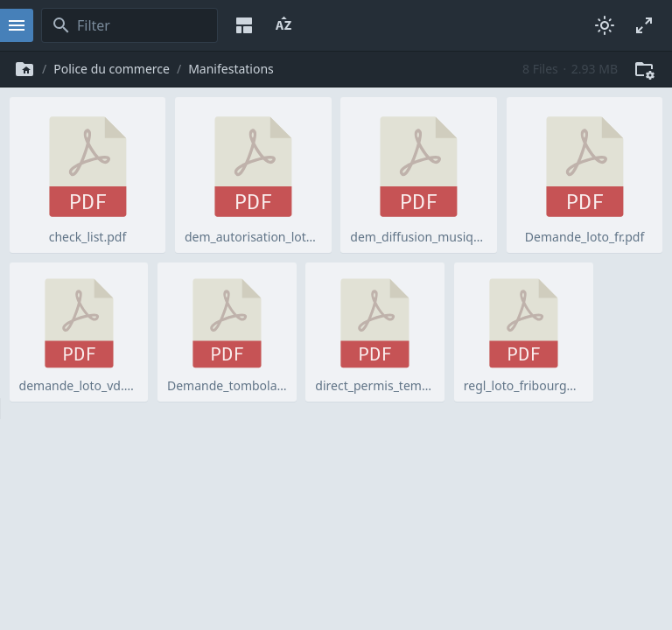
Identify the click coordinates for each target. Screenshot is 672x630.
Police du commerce (112, 69)
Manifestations (231, 69)
